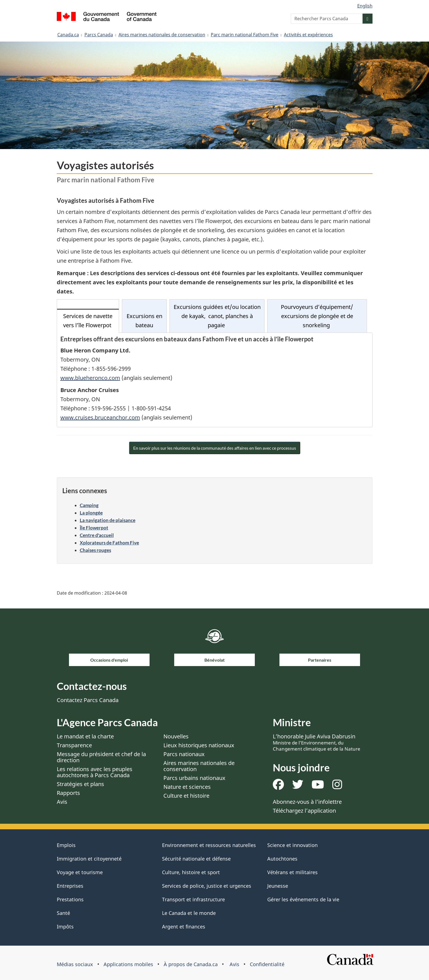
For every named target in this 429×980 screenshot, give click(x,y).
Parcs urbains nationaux (194, 778)
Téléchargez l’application (304, 811)
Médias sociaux (75, 964)
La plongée (91, 513)
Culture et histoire (186, 796)
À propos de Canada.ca (191, 964)
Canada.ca (68, 35)
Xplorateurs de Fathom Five (109, 543)
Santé (63, 913)
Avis (62, 802)
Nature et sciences (187, 787)
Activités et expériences (308, 35)
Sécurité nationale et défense (196, 859)
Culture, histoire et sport (191, 872)
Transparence (74, 745)
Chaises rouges (95, 550)
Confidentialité (267, 964)
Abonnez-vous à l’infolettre (307, 802)
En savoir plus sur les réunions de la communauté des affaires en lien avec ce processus (215, 448)
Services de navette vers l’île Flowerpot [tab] (88, 321)
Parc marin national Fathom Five (245, 35)
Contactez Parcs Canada (88, 700)
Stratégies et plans (80, 784)
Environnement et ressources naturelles (209, 845)
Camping (89, 505)
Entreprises (70, 886)
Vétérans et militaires (292, 872)
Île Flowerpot (94, 528)
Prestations (70, 899)
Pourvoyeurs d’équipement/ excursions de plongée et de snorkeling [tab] (317, 316)
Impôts (65, 927)
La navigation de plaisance (108, 520)
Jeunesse (278, 886)
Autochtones (282, 859)
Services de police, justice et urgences (207, 886)
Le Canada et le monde (189, 913)
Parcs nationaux (184, 754)
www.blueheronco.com (90, 378)
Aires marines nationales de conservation (162, 35)
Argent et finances (184, 927)
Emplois (66, 845)
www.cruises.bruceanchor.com (100, 417)
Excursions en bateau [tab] (144, 321)
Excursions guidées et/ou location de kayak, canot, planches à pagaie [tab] (217, 316)
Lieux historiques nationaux (199, 745)
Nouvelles (176, 736)
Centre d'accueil (97, 535)
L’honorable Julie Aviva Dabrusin (317, 742)
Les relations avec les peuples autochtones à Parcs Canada (95, 772)
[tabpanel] (215, 380)
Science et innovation (292, 845)
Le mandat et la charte (85, 736)
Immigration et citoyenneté (89, 859)
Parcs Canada (99, 35)
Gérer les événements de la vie (303, 899)
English (365, 6)
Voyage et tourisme (80, 872)
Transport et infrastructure (193, 899)
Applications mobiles (128, 964)
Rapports (68, 793)
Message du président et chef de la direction (101, 757)
